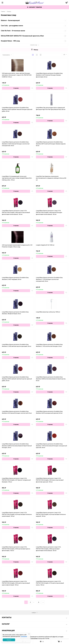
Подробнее (24, 636)
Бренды (9, 11)
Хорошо (9, 640)
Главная (3, 11)
